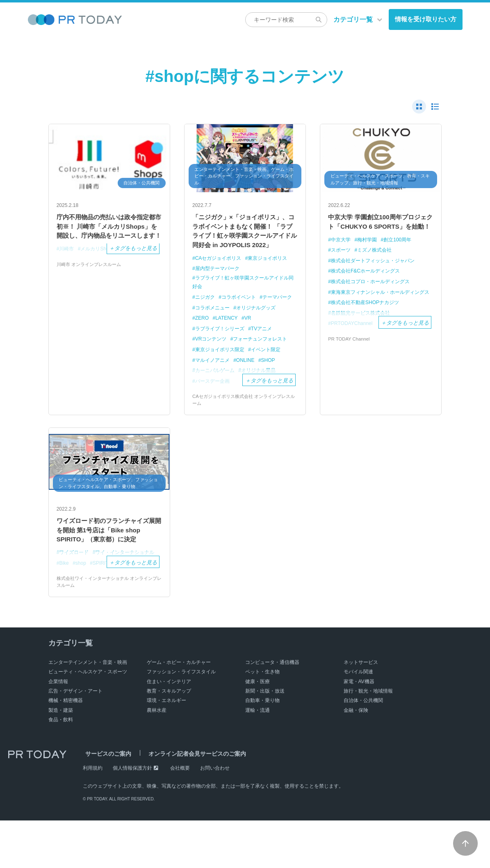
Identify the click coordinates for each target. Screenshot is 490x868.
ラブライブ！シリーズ (236, 348)
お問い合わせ (215, 816)
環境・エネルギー (166, 748)
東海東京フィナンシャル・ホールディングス (377, 311)
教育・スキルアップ (169, 738)
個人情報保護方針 (132, 816)
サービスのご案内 (106, 801)
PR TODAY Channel (350, 362)
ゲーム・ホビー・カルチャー (179, 710)
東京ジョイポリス (273, 276)
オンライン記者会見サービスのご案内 (190, 801)
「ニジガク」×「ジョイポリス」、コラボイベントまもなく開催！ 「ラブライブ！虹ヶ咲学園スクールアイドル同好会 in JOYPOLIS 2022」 (245, 240)
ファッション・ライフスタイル (181, 720)
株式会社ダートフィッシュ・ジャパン (377, 275)
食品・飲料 (61, 768)
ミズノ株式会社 (378, 265)
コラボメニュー (253, 327)
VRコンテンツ (212, 358)
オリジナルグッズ (217, 337)
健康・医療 (258, 729)
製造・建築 (61, 758)
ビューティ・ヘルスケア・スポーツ (88, 720)
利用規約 (93, 816)
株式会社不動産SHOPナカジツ (368, 326)
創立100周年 (403, 254)
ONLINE (249, 379)
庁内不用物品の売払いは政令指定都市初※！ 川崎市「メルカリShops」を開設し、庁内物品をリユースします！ (108, 235)
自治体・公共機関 (363, 748)
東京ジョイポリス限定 (222, 369)
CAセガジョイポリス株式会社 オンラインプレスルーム (243, 420)
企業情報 (58, 729)
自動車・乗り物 (262, 748)
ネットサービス (361, 710)
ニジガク (206, 317)
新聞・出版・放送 (265, 738)
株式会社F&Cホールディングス (369, 285)
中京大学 (342, 254)
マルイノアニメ (214, 379)
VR (199, 348)
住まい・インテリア (169, 729)
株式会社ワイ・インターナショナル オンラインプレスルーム (109, 629)
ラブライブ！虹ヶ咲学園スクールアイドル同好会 (242, 301)
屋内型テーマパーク (219, 287)
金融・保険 (356, 758)
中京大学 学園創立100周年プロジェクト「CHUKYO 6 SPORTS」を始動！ (379, 229)
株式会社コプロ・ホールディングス (374, 296)
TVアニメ (281, 348)
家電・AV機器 (359, 729)
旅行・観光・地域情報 (368, 738)
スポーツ (342, 265)
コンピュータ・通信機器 (272, 710)
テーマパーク (211, 327)
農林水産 (157, 758)
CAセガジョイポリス (220, 276)
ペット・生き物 (262, 720)
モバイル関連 (358, 720)
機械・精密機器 (66, 748)
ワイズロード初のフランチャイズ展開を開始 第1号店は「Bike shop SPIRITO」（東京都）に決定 (108, 558)
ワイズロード (75, 589)
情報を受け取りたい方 (426, 19)
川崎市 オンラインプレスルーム (92, 281)
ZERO (252, 337)
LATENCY (279, 337)
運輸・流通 (258, 758)
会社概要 (180, 816)
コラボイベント (242, 317)
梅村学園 (370, 254)
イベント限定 (271, 369)
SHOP (274, 379)
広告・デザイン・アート (75, 738)
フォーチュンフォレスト (266, 358)
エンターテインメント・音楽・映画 (88, 710)
